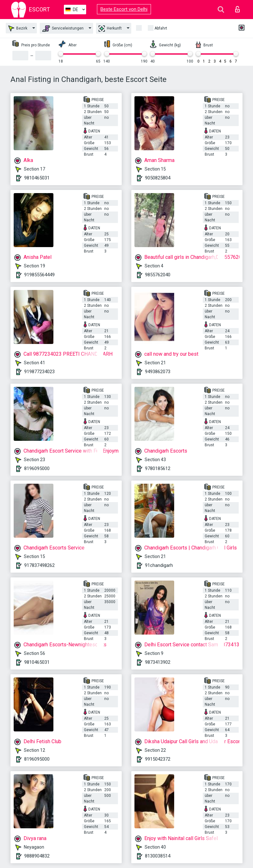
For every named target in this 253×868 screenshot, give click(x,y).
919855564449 (39, 275)
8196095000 (37, 468)
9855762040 (158, 275)
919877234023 (39, 372)
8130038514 (158, 856)
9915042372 (158, 759)
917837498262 (39, 565)
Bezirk (18, 28)
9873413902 (158, 662)
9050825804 (158, 178)
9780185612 (158, 468)
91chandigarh (159, 565)
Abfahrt (161, 28)
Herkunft (110, 29)
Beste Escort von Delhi (124, 9)
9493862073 (158, 372)
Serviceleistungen (63, 29)
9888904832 (37, 856)
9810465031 (37, 178)
